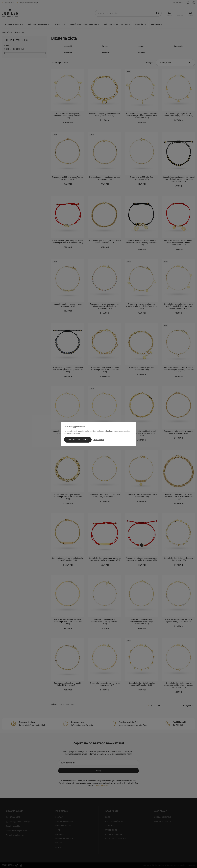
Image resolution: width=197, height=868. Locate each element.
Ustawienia (99, 440)
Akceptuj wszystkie (78, 440)
